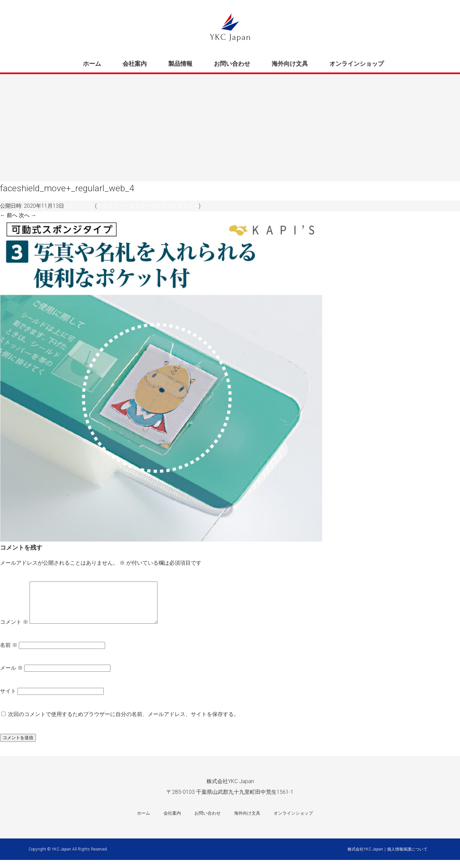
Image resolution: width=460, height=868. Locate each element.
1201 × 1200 (79, 206)
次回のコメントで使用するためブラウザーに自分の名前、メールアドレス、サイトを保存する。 (124, 722)
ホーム (92, 64)
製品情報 (180, 64)
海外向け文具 (290, 64)
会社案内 (135, 64)
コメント (14, 630)
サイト (8, 699)
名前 (9, 653)
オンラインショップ (357, 64)
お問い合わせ (232, 64)
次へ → (28, 215)
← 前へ (9, 215)
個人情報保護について (407, 857)
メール (11, 676)
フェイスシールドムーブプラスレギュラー (148, 206)
